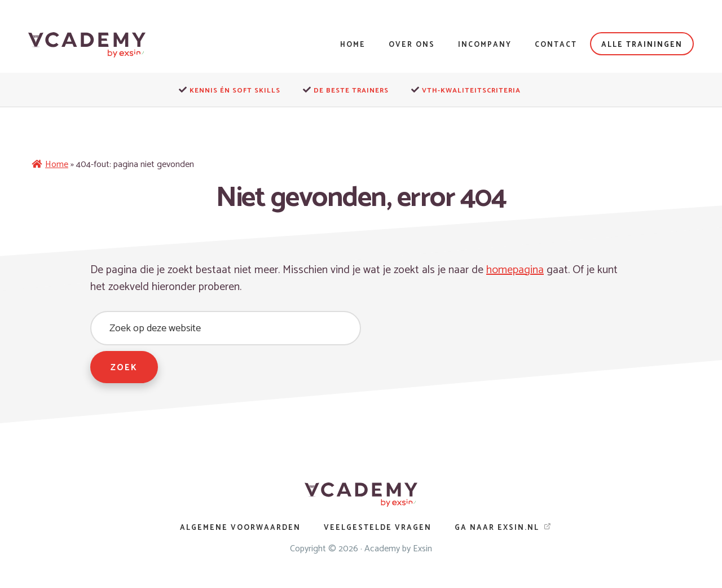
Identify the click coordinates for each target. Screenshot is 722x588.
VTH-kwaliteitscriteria (471, 91)
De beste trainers (351, 91)
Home (57, 164)
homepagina (516, 270)
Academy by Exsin (398, 549)
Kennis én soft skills (235, 91)
